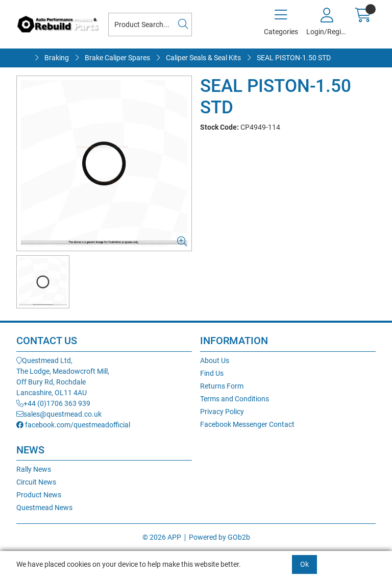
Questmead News (44, 508)
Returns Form (222, 386)
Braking (57, 58)
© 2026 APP (162, 537)
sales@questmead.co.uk (59, 414)
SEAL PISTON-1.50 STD (294, 58)
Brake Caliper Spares (117, 58)
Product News (39, 495)
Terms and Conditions (235, 399)
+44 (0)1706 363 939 (53, 403)
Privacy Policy (222, 412)
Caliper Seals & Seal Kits (203, 58)
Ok (304, 564)
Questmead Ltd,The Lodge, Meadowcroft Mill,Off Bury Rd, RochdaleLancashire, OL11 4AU (63, 377)
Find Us (212, 373)
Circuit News (36, 482)
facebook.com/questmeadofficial (73, 425)
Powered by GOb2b (219, 537)
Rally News (34, 469)
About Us (215, 360)
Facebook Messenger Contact (247, 424)
